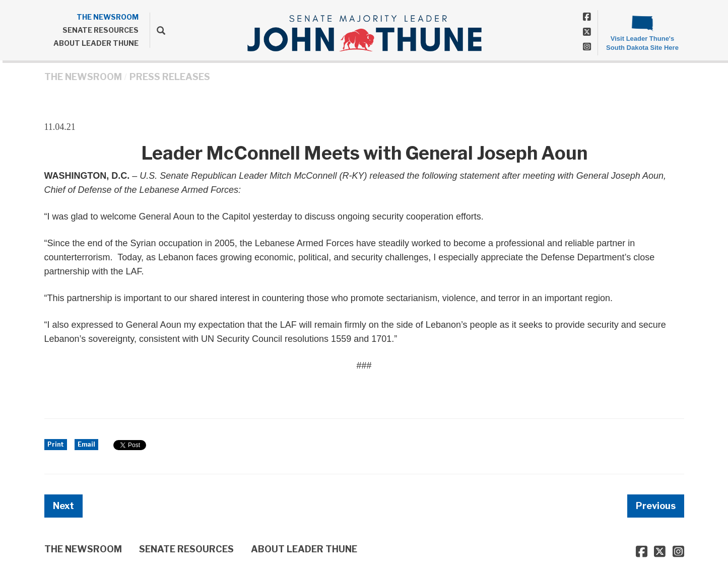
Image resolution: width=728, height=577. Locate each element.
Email (86, 444)
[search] (157, 30)
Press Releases (170, 77)
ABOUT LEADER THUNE (96, 43)
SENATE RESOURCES (101, 30)
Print (56, 444)
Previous (656, 506)
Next (63, 506)
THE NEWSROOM (108, 17)
